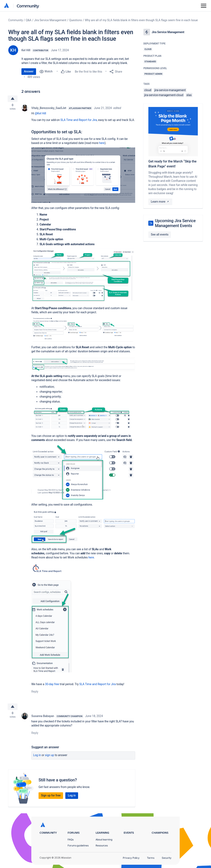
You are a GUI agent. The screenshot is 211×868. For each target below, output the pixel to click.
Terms (151, 858)
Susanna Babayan (43, 717)
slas (189, 95)
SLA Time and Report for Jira (79, 121)
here (102, 144)
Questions (76, 20)
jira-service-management (170, 90)
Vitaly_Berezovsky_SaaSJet (49, 109)
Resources (102, 845)
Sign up (50, 757)
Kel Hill (26, 50)
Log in (37, 757)
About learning (104, 840)
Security (167, 858)
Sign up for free (51, 797)
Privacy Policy (131, 858)
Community (28, 6)
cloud (148, 90)
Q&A (29, 20)
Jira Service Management (50, 20)
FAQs (71, 840)
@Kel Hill (40, 114)
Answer (29, 71)
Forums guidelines (78, 845)
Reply (35, 692)
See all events (160, 234)
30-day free (52, 685)
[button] (83, 176)
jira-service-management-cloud (164, 95)
